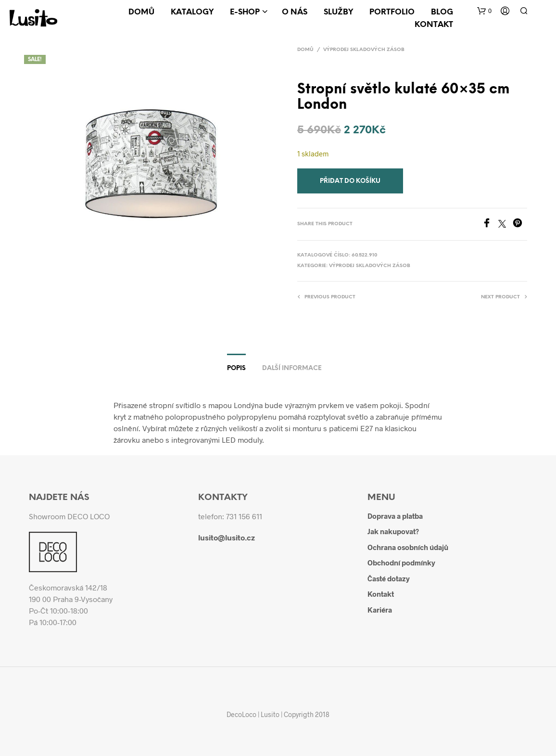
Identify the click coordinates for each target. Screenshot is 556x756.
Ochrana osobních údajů (408, 547)
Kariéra (380, 610)
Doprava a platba (395, 516)
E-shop (245, 12)
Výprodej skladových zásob (364, 50)
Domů (141, 12)
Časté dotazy (389, 578)
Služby (338, 12)
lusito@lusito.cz (227, 537)
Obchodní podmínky (401, 563)
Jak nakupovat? (393, 531)
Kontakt (434, 25)
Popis (236, 368)
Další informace (292, 368)
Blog (442, 12)
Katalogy (192, 12)
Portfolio (392, 12)
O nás (295, 12)
